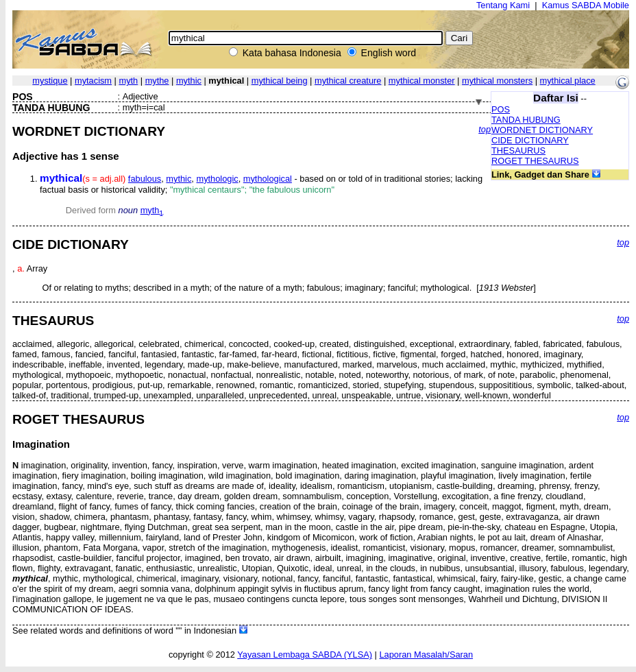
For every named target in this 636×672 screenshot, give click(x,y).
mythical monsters (497, 81)
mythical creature (348, 81)
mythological (268, 179)
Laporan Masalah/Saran (426, 655)
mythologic (217, 179)
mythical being (280, 81)
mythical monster (422, 81)
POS (501, 109)
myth (128, 81)
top (485, 129)
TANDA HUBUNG (526, 120)
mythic (189, 81)
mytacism (93, 81)
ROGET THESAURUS (535, 161)
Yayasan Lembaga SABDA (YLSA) (305, 655)
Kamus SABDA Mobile (586, 5)
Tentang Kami (503, 5)
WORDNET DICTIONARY (542, 130)
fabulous (145, 179)
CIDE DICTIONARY (530, 140)
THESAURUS (518, 151)
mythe (157, 81)
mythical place (568, 81)
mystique (50, 81)
